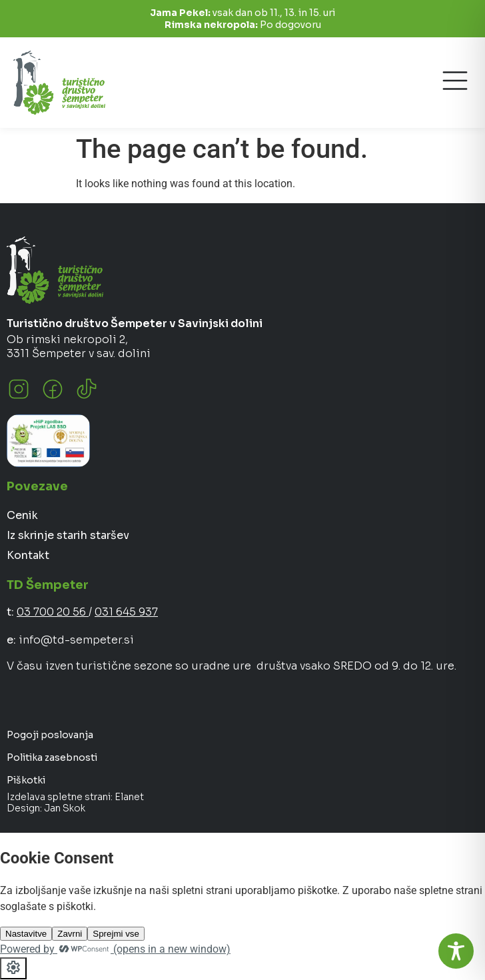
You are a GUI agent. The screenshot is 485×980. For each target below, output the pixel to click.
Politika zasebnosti (52, 757)
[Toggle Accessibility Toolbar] (456, 951)
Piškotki (26, 780)
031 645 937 (126, 612)
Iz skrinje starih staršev (68, 535)
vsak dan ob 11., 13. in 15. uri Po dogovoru (242, 19)
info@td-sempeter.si (76, 640)
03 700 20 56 (53, 612)
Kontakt (28, 555)
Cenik (22, 515)
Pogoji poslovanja (50, 735)
